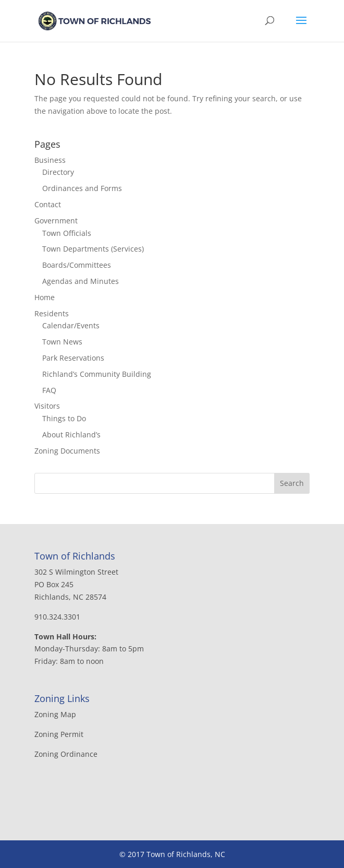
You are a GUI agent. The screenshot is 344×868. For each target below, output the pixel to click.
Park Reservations (73, 358)
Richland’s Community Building (97, 374)
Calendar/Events (71, 325)
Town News (62, 342)
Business (50, 160)
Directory (58, 172)
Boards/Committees (77, 265)
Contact (48, 204)
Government (56, 221)
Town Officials (67, 233)
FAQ (49, 390)
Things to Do (64, 418)
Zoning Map (55, 714)
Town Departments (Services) (93, 249)
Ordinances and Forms (82, 188)
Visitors (47, 406)
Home (45, 297)
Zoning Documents (67, 451)
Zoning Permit (59, 734)
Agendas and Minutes (81, 281)
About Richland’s (71, 435)
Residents (52, 313)
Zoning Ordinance (66, 754)
